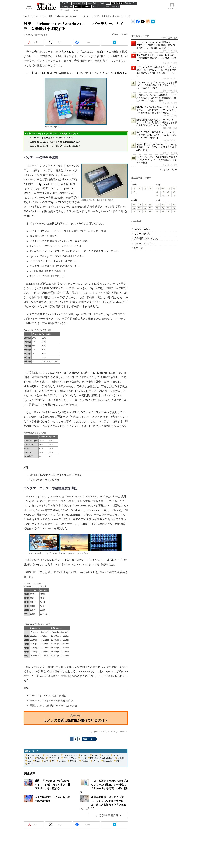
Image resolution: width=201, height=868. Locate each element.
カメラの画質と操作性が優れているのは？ (76, 720)
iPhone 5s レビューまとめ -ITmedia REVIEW (51, 138)
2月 (150, 189)
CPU (29, 761)
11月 (163, 189)
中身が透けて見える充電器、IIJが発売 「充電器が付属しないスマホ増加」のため (156, 58)
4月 (139, 189)
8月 (157, 192)
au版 (101, 52)
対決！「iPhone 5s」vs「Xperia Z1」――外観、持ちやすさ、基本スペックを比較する (80, 73)
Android (121, 758)
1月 (134, 192)
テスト (30, 758)
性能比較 (74, 761)
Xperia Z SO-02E (70, 755)
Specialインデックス (144, 243)
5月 (134, 189)
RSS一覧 (138, 248)
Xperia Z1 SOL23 (34, 755)
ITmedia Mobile (30, 16)
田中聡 (116, 34)
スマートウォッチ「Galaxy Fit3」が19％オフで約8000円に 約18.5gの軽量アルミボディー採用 (157, 160)
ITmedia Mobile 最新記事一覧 (148, 21)
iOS (53, 761)
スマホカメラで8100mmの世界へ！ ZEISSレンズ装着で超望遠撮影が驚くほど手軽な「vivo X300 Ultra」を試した (157, 45)
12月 (158, 189)
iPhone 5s (69, 52)
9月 (174, 189)
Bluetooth (62, 761)
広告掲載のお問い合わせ (146, 239)
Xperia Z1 (85, 755)
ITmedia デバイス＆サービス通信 (133, 21)
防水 (118, 761)
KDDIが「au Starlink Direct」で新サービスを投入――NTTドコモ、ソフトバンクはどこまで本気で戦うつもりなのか (157, 110)
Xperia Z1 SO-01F (48, 184)
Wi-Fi (30, 764)
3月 (145, 189)
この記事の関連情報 (107, 815)
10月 (168, 189)
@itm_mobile (143, 21)
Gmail (38, 761)
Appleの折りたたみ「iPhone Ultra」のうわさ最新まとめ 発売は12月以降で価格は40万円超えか (157, 147)
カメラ (83, 758)
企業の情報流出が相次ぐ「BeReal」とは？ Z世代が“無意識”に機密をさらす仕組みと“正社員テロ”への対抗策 (157, 123)
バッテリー (118, 755)
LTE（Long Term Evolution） (102, 758)
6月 (168, 192)
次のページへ (89, 739)
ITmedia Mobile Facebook (138, 21)
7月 (163, 192)
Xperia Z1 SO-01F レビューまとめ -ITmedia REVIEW (55, 146)
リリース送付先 (142, 234)
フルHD (96, 761)
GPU (46, 761)
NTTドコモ (42, 16)
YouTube (41, 758)
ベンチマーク (54, 758)
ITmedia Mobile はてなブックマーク (153, 21)
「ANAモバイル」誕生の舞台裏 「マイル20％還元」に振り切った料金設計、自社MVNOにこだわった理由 (156, 98)
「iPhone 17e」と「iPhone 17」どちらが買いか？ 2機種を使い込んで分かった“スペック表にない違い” (157, 85)
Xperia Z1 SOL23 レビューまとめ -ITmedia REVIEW (55, 142)
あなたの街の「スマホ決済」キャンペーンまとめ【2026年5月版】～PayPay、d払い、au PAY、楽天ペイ (156, 135)
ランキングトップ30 (168, 170)
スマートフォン (70, 758)
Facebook (85, 761)
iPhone (95, 755)
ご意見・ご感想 (142, 229)
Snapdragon (108, 761)
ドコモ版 (111, 52)
